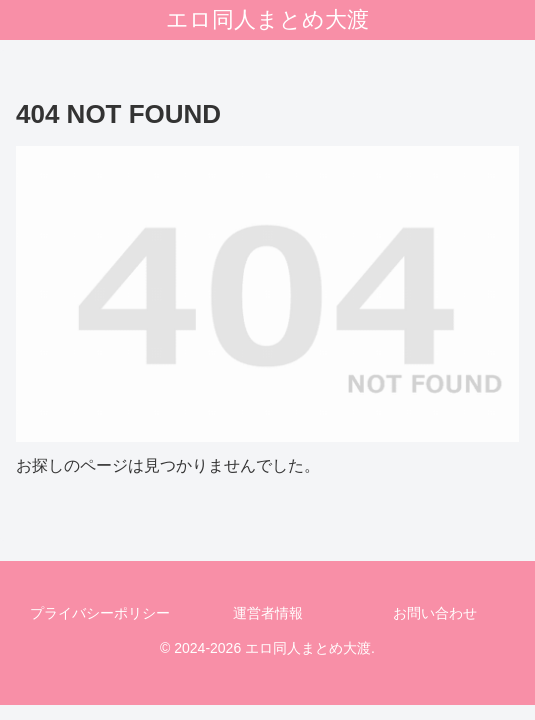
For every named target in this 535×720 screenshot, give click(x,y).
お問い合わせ (435, 613)
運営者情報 (268, 613)
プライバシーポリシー (100, 613)
